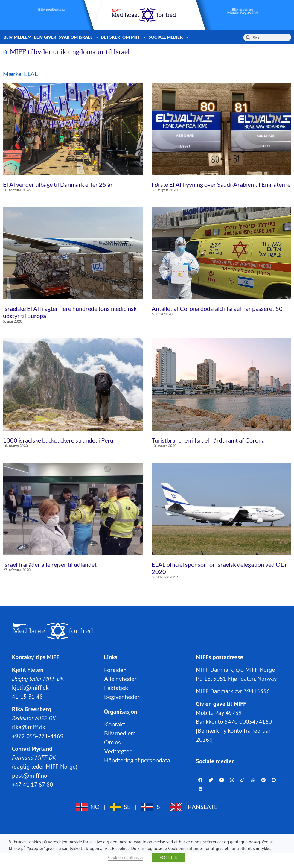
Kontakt (115, 724)
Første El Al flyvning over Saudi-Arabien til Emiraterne (221, 184)
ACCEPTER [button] (168, 858)
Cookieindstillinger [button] (126, 857)
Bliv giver (45, 37)
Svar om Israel (79, 37)
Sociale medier (169, 37)
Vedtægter (118, 751)
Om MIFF (134, 37)
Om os (112, 742)
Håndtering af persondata (137, 760)
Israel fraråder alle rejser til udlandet (50, 564)
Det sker (111, 37)
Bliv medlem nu (52, 10)
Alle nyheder (120, 679)
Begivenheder (122, 697)
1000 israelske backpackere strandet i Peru (58, 440)
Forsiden (115, 670)
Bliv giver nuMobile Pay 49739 (243, 12)
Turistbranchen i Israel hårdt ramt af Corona (208, 440)
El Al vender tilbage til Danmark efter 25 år (58, 184)
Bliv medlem (17, 37)
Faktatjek (116, 688)
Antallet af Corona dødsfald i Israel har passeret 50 (217, 308)
